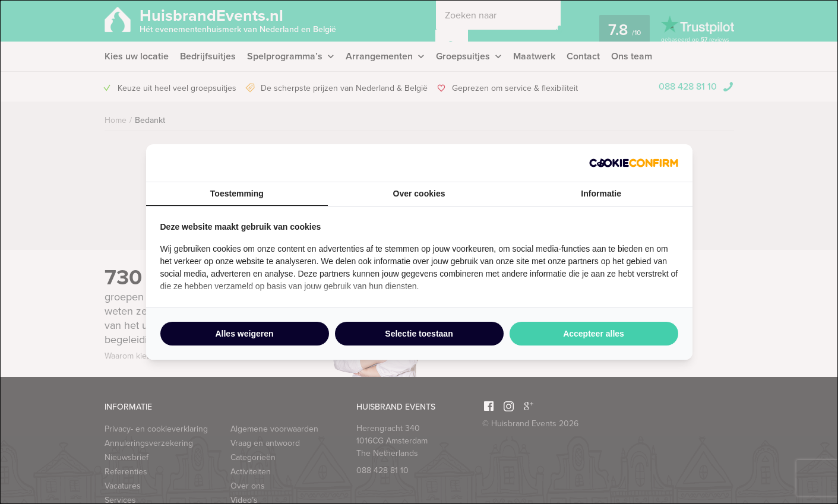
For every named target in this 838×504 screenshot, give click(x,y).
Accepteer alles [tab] (594, 334)
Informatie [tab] (601, 194)
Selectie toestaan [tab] (419, 334)
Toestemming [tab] (237, 194)
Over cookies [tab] (419, 194)
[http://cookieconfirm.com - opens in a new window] (634, 163)
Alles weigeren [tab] (244, 334)
